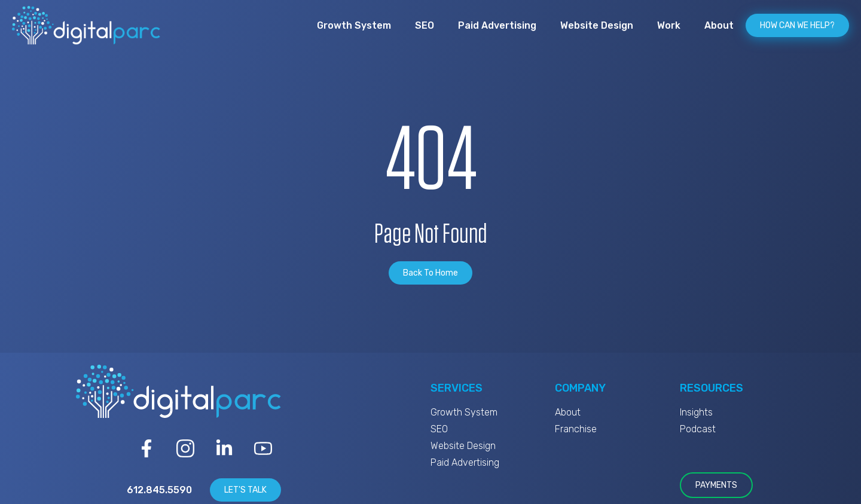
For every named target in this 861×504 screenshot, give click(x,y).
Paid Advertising (497, 25)
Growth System (354, 25)
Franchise (576, 429)
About (719, 25)
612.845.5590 (159, 490)
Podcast (698, 429)
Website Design (597, 25)
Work (669, 25)
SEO (425, 25)
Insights (696, 412)
